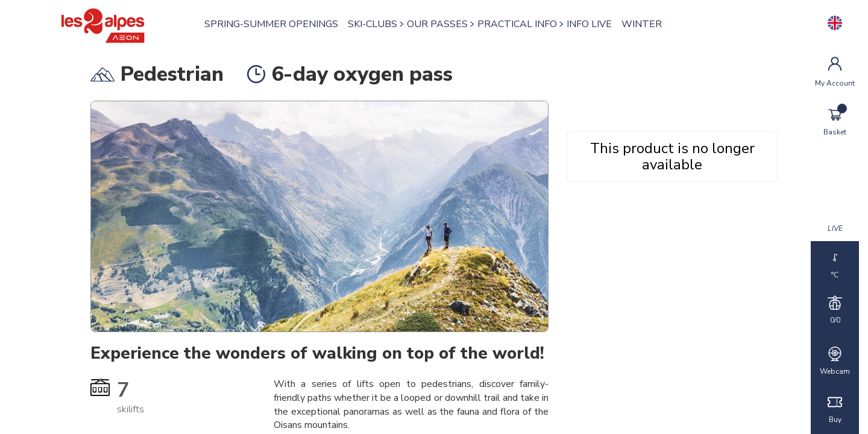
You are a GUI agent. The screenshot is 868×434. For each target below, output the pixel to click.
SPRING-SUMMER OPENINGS (274, 24)
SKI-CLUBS (376, 24)
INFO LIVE (592, 24)
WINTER (645, 24)
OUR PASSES (440, 24)
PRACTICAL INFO (520, 24)
